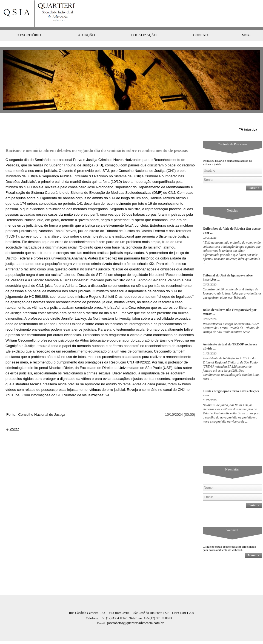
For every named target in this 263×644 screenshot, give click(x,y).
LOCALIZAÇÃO (144, 24)
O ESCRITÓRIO (29, 24)
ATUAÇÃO (86, 24)
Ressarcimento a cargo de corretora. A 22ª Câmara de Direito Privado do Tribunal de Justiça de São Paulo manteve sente (231, 317)
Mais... (247, 24)
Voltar (14, 418)
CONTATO (201, 24)
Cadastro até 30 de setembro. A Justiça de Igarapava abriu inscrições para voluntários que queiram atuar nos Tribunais (232, 282)
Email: (102, 612)
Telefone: (93, 607)
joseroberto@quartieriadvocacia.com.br (130, 612)
